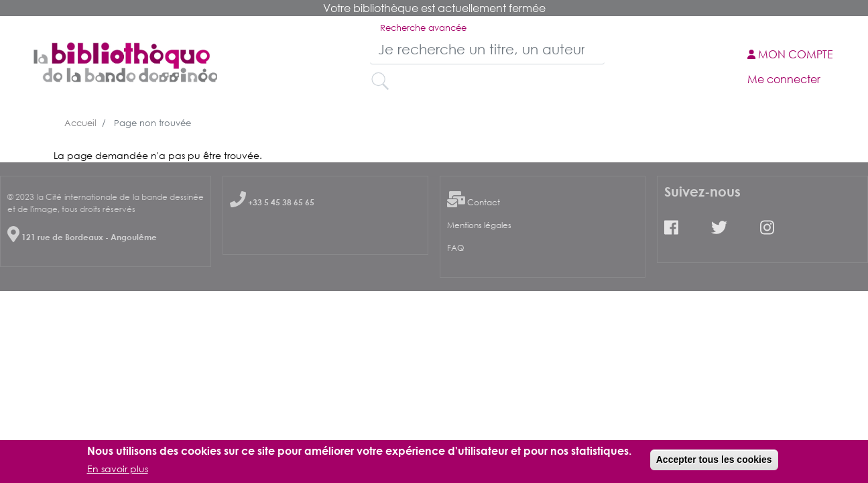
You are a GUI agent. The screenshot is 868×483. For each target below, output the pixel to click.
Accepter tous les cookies (714, 462)
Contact (484, 202)
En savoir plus (118, 471)
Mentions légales (479, 225)
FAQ (455, 248)
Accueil (80, 123)
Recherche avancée (423, 28)
